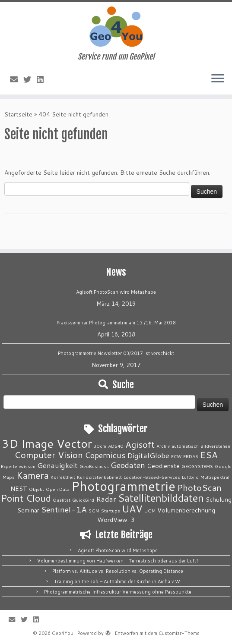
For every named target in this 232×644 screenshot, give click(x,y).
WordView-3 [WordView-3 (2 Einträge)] (116, 520)
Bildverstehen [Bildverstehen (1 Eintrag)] (215, 446)
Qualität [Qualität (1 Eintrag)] (62, 500)
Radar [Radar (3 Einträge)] (106, 499)
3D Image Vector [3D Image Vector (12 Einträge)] (47, 443)
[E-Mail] (17, 79)
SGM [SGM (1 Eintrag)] (94, 510)
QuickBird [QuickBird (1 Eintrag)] (83, 500)
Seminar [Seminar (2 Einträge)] (28, 510)
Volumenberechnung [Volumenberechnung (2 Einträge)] (186, 510)
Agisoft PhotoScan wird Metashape (116, 292)
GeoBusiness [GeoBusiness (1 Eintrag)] (94, 466)
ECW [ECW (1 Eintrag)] (176, 456)
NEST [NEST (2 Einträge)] (19, 488)
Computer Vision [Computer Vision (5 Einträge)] (49, 455)
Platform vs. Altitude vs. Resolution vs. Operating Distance (118, 571)
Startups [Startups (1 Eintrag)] (111, 510)
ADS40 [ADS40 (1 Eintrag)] (116, 446)
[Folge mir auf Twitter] (30, 79)
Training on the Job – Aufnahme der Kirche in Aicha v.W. (118, 581)
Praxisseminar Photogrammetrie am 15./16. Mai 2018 (116, 323)
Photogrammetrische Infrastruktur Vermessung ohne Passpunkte (118, 592)
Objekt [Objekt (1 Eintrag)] (37, 489)
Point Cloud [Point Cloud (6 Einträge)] (26, 498)
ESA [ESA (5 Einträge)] (209, 455)
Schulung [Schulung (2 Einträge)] (219, 499)
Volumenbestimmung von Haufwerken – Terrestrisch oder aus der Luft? (118, 561)
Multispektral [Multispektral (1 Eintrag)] (215, 477)
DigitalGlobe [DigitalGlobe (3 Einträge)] (148, 455)
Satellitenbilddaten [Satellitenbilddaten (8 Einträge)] (161, 498)
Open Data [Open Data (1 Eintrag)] (58, 489)
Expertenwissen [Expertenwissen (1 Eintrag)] (18, 466)
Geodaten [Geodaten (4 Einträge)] (128, 465)
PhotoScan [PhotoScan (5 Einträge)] (199, 488)
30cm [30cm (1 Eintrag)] (100, 446)
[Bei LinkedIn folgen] (43, 79)
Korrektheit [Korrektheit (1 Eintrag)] (63, 477)
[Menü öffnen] (218, 79)
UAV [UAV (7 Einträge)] (132, 509)
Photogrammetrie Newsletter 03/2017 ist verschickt (116, 353)
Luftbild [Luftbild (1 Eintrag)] (190, 477)
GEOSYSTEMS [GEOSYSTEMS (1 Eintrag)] (197, 466)
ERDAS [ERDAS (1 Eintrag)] (191, 456)
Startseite (18, 114)
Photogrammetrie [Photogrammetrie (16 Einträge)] (123, 486)
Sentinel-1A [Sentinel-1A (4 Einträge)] (64, 509)
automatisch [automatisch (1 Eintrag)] (185, 446)
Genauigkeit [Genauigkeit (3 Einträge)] (57, 465)
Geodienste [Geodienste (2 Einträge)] (163, 466)
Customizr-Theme (179, 633)
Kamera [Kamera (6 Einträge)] (33, 475)
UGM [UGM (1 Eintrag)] (150, 510)
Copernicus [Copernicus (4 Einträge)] (105, 455)
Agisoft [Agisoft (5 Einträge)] (140, 445)
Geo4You (63, 633)
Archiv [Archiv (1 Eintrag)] (163, 446)
